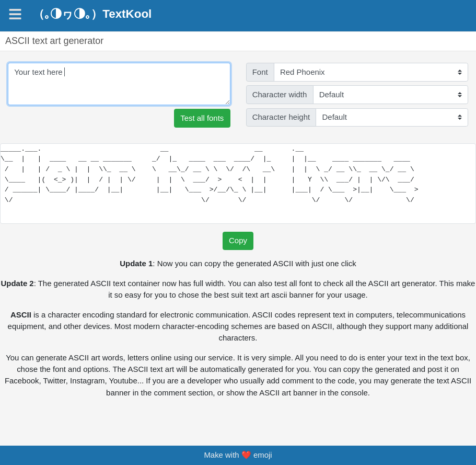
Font (260, 72)
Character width (280, 94)
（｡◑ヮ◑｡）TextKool (92, 14)
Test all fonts (202, 118)
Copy (238, 240)
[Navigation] (15, 14)
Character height (281, 117)
